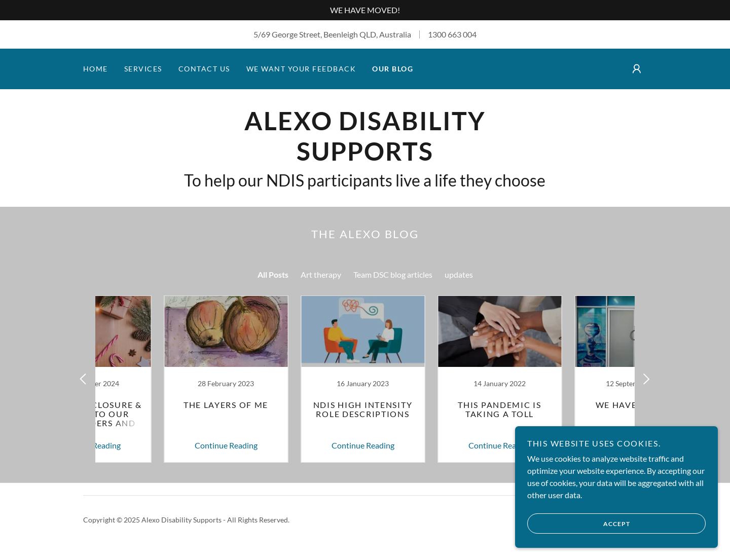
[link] (365, 157)
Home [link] (96, 69)
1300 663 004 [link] (452, 34)
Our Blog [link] (393, 69)
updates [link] (459, 274)
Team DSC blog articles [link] (393, 274)
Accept (579, 524)
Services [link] (143, 69)
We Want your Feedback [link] (301, 69)
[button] (637, 69)
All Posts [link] (273, 274)
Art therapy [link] (321, 274)
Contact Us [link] (204, 69)
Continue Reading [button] (160, 445)
